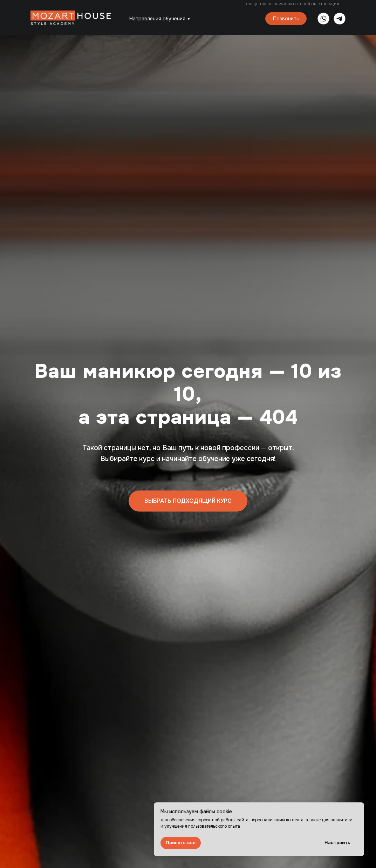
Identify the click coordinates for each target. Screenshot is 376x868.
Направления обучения (157, 19)
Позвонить (286, 19)
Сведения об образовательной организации (293, 4)
